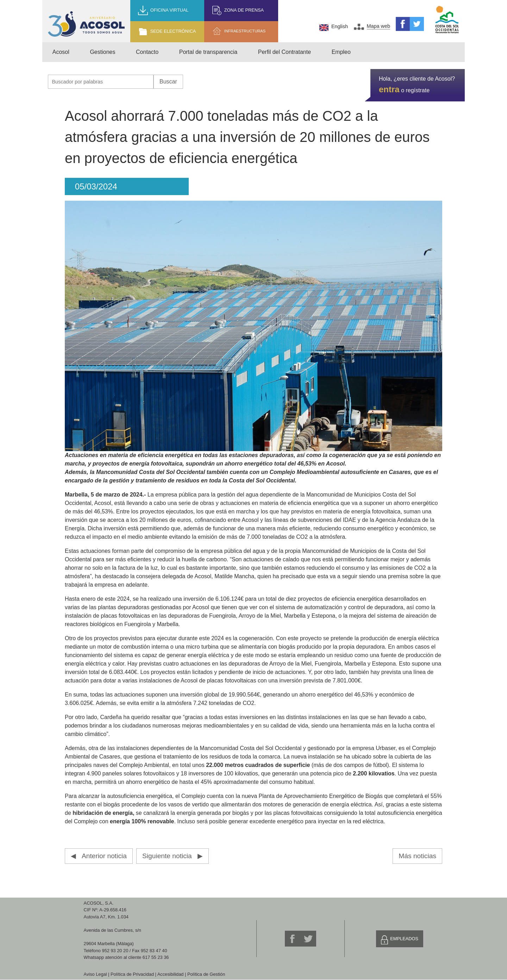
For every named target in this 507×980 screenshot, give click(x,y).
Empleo (341, 52)
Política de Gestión (206, 974)
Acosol (61, 52)
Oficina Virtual (170, 10)
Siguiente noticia (167, 856)
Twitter (417, 24)
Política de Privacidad (132, 974)
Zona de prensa (244, 10)
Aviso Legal (95, 974)
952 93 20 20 (115, 951)
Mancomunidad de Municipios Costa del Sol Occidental (447, 20)
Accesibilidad (171, 974)
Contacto (147, 52)
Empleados (404, 939)
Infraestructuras (245, 31)
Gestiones (102, 52)
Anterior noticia (104, 856)
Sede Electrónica (173, 31)
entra (389, 89)
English (340, 26)
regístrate (418, 90)
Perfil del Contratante (284, 52)
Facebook (403, 24)
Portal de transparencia (208, 52)
